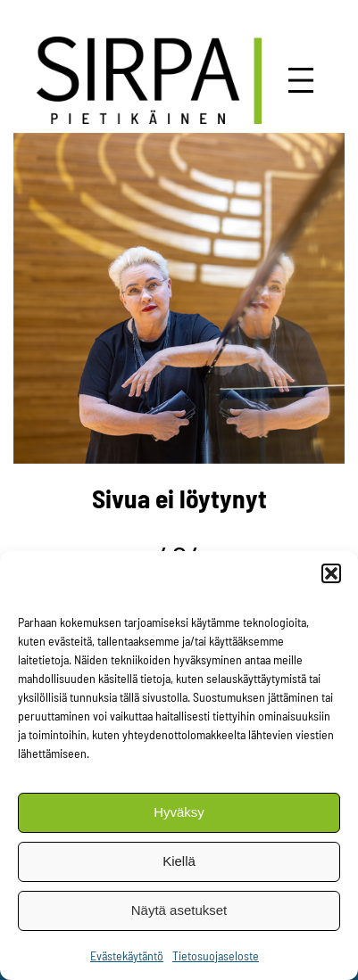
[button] (331, 573)
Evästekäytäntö (127, 955)
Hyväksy (179, 812)
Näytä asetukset (179, 910)
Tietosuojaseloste (216, 955)
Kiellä (179, 861)
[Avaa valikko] (301, 80)
